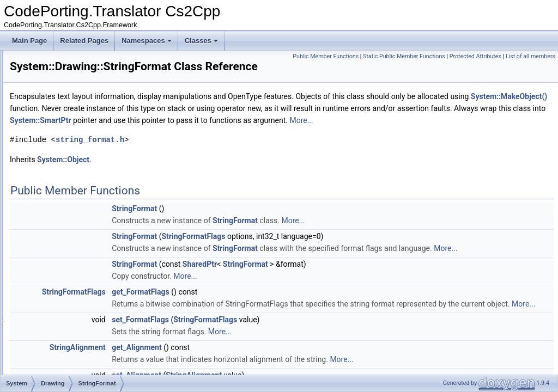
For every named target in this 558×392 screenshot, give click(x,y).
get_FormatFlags (277, 331)
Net (50, 302)
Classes (201, 41)
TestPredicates (66, 362)
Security (56, 350)
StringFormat (72, 218)
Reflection (59, 314)
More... (305, 148)
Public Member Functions (380, 56)
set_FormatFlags (277, 371)
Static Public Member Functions (458, 56)
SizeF (62, 194)
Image (62, 62)
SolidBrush (69, 206)
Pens (61, 110)
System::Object (199, 187)
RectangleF (70, 158)
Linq (51, 290)
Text (51, 373)
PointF (63, 134)
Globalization (63, 266)
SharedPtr (336, 303)
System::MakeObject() (238, 124)
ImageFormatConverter (87, 86)
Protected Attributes (529, 56)
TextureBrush (73, 254)
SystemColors (74, 230)
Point (61, 122)
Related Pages (84, 41)
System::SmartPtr (444, 136)
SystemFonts (72, 242)
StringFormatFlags (329, 264)
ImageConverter (77, 74)
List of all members (530, 68)
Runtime (57, 338)
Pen (59, 98)
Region (64, 170)
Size (60, 182)
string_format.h (226, 167)
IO (48, 278)
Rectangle (68, 146)
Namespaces (147, 41)
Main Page (29, 41)
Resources (60, 326)
